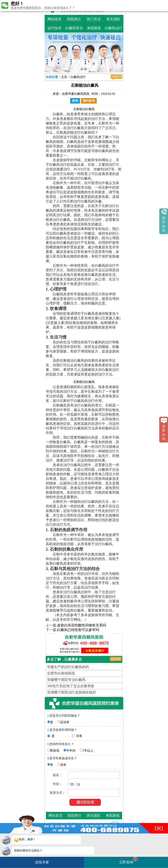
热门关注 (94, 19)
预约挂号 (89, 101)
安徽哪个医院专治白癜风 (66, 680)
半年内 (71, 751)
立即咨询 (128, 860)
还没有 (65, 722)
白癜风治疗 (114, 28)
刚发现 (55, 751)
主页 (64, 77)
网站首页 (54, 19)
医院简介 (74, 19)
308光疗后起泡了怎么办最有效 (71, 686)
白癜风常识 (74, 28)
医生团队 (114, 19)
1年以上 (88, 751)
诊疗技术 (54, 28)
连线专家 (42, 862)
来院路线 (94, 28)
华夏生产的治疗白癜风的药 (68, 667)
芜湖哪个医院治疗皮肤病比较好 (72, 692)
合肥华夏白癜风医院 (76, 94)
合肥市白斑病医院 (61, 673)
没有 (79, 736)
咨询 (75, 101)
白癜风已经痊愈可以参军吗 (78, 630)
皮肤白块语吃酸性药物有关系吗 (82, 625)
